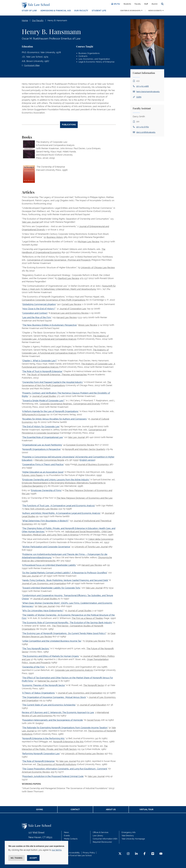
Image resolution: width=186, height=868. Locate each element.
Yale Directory (128, 836)
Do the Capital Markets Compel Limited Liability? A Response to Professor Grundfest (65, 573)
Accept (33, 858)
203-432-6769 (143, 127)
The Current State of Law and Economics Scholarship (49, 705)
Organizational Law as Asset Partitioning (42, 445)
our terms (57, 850)
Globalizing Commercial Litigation (39, 304)
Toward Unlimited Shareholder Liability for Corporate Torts (51, 588)
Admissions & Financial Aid (56, 11)
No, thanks (16, 858)
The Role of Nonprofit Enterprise (38, 761)
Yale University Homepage (133, 839)
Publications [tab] (69, 125)
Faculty (138, 4)
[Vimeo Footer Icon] (153, 854)
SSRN (139, 97)
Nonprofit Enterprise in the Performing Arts (43, 738)
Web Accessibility (72, 853)
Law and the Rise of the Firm (37, 317)
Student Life (99, 11)
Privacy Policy (89, 853)
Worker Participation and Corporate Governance (46, 547)
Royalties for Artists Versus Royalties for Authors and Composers (55, 419)
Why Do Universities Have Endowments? (43, 611)
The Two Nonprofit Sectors (36, 649)
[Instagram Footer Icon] (128, 854)
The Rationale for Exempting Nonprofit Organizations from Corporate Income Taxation (65, 728)
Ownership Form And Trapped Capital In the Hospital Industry (53, 382)
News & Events (155, 11)
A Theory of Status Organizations (38, 693)
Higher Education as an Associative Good (43, 472)
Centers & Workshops (130, 11)
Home (25, 20)
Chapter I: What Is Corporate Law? (40, 361)
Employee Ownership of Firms (46, 490)
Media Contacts (71, 839)
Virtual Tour (146, 809)
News (66, 832)
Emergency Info (129, 832)
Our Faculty (81, 11)
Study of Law (29, 11)
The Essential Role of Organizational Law (43, 437)
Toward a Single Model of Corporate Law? (43, 401)
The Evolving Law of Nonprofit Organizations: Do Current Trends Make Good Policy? (64, 633)
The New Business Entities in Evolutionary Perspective (50, 325)
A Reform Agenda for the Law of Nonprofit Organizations (50, 411)
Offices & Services (101, 832)
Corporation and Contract (35, 313)
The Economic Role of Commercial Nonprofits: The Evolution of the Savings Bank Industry (67, 623)
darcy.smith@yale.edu (146, 132)
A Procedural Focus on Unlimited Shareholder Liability (49, 565)
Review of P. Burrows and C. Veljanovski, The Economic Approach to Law (58, 712)
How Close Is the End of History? (39, 309)
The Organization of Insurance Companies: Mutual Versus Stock (54, 697)
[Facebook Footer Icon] (145, 854)
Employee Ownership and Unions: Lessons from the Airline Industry (56, 480)
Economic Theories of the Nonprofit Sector (44, 685)
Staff (146, 4)
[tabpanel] (69, 465)
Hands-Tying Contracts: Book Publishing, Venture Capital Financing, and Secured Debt (65, 580)
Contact (75, 809)
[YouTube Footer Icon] (161, 854)
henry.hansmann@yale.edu (148, 92)
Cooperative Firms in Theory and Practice (43, 464)
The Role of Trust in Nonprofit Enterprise (42, 371)
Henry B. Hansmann (57, 20)
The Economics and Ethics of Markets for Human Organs (51, 656)
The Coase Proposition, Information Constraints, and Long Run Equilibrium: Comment (65, 769)
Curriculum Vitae (32, 65)
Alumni (154, 4)
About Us (111, 809)
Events (67, 836)
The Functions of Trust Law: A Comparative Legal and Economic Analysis (59, 506)
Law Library (98, 836)
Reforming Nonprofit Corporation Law (41, 754)
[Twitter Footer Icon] (120, 854)
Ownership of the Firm (34, 667)
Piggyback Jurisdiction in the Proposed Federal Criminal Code (53, 776)
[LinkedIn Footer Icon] (136, 854)
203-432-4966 (143, 86)
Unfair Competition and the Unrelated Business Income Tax (52, 641)
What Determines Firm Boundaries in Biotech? (45, 521)
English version (87, 460)
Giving (40, 809)
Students (127, 4)
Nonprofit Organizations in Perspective (41, 449)
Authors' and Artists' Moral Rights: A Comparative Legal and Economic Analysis (61, 513)
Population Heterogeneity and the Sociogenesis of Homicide (53, 720)
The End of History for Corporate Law (41, 426)
